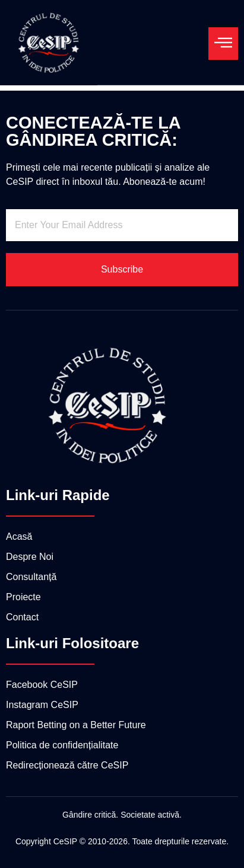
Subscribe (122, 269)
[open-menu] (223, 44)
